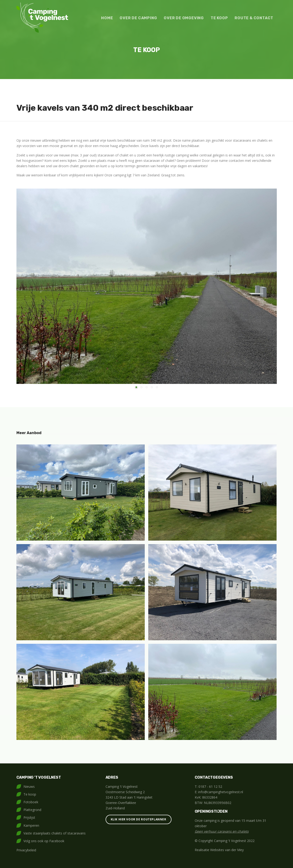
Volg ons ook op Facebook (44, 841)
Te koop (219, 18)
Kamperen (31, 825)
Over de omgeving (184, 18)
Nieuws (29, 787)
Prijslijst (29, 817)
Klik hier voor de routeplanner (139, 819)
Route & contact (254, 18)
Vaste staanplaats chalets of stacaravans (55, 833)
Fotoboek (31, 802)
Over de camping (138, 18)
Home (107, 18)
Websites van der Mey (227, 850)
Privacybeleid (26, 850)
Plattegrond (32, 810)
